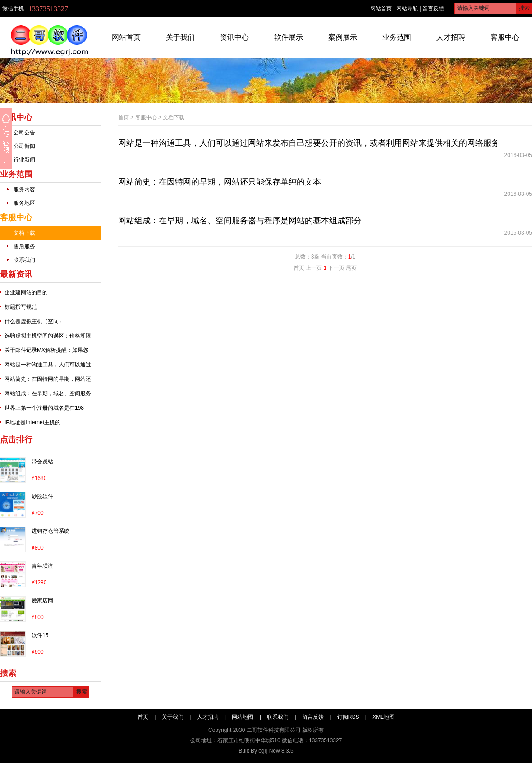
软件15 (40, 635)
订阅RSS (348, 717)
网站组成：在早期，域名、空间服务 (48, 393)
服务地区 (24, 203)
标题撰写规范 (21, 307)
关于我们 (180, 37)
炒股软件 (42, 496)
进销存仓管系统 (50, 531)
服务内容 (24, 190)
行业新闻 (24, 160)
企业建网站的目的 (26, 292)
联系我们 (24, 260)
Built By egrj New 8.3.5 (266, 751)
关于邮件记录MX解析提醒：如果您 (46, 350)
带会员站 (42, 462)
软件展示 (289, 37)
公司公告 (24, 133)
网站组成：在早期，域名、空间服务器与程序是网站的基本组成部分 (240, 221)
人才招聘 (451, 37)
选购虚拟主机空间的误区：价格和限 (48, 336)
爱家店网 (42, 601)
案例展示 (343, 37)
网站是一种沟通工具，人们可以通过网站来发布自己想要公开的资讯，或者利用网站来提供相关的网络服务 (309, 143)
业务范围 (397, 37)
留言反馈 (433, 9)
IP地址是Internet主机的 (32, 422)
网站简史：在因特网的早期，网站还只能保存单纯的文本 (220, 182)
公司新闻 (24, 146)
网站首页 (381, 9)
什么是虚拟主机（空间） (34, 321)
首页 (124, 117)
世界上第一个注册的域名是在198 (44, 408)
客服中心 (505, 37)
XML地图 (383, 717)
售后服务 (24, 246)
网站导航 (407, 9)
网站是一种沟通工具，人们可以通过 (48, 365)
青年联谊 (42, 566)
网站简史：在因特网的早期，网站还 (48, 379)
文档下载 (24, 233)
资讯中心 (234, 37)
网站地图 (243, 717)
